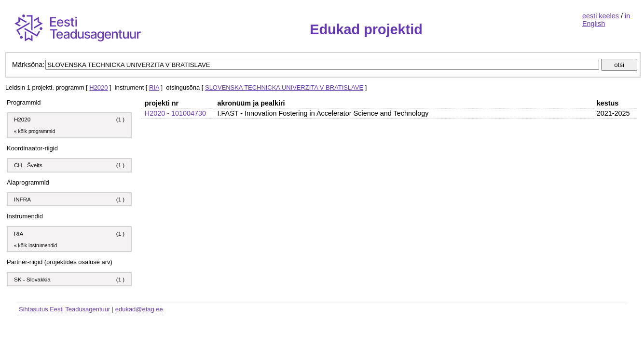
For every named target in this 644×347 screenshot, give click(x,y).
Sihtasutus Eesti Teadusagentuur (64, 309)
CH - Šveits (28, 165)
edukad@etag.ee (139, 309)
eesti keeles (601, 16)
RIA (154, 87)
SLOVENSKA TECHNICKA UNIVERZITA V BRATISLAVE (284, 87)
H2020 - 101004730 (175, 113)
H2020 (98, 87)
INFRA (22, 199)
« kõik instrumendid (35, 246)
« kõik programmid (34, 131)
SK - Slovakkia (32, 279)
